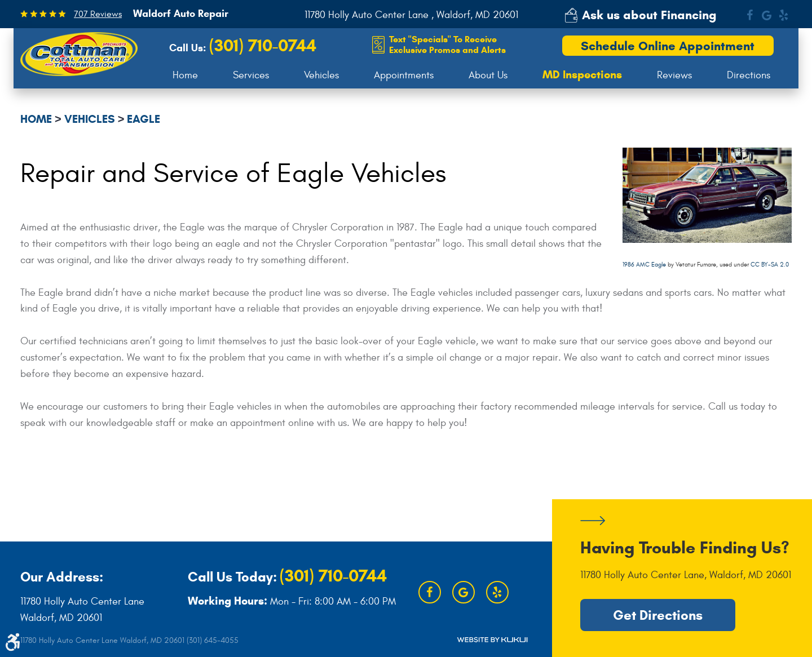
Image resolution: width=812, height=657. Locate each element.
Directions (749, 75)
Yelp (783, 15)
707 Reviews (98, 14)
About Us (488, 75)
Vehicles (321, 75)
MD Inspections (582, 75)
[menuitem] (185, 76)
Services (251, 75)
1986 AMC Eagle (644, 265)
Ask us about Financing (649, 15)
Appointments (404, 75)
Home (185, 75)
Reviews (674, 75)
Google (766, 15)
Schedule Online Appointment (668, 46)
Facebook (749, 15)
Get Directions (658, 615)
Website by (492, 639)
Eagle (144, 119)
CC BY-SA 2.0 (770, 265)
